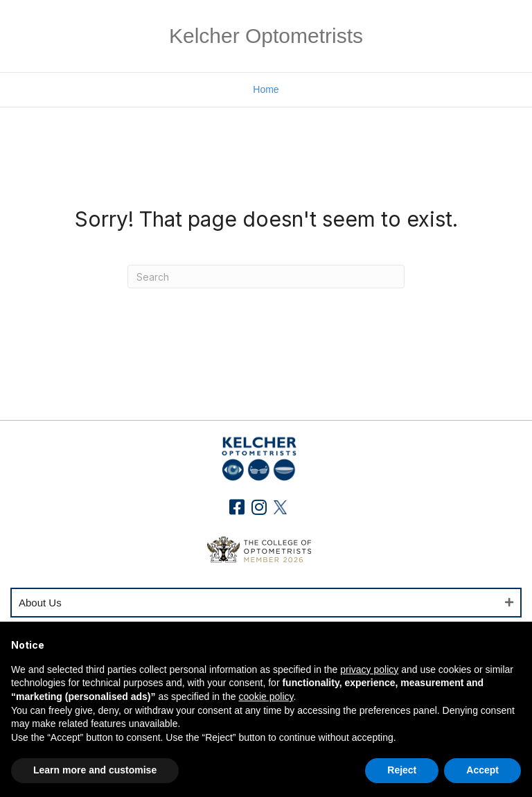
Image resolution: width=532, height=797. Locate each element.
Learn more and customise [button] (95, 770)
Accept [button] (482, 770)
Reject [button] (402, 770)
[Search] (266, 277)
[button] (237, 507)
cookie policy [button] (266, 697)
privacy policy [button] (369, 669)
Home (266, 89)
